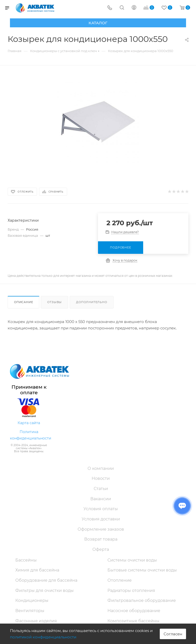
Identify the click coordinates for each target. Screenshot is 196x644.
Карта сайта (29, 423)
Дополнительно (91, 302)
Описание (23, 302)
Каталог (98, 23)
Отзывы (54, 302)
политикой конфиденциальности (43, 637)
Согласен (173, 634)
